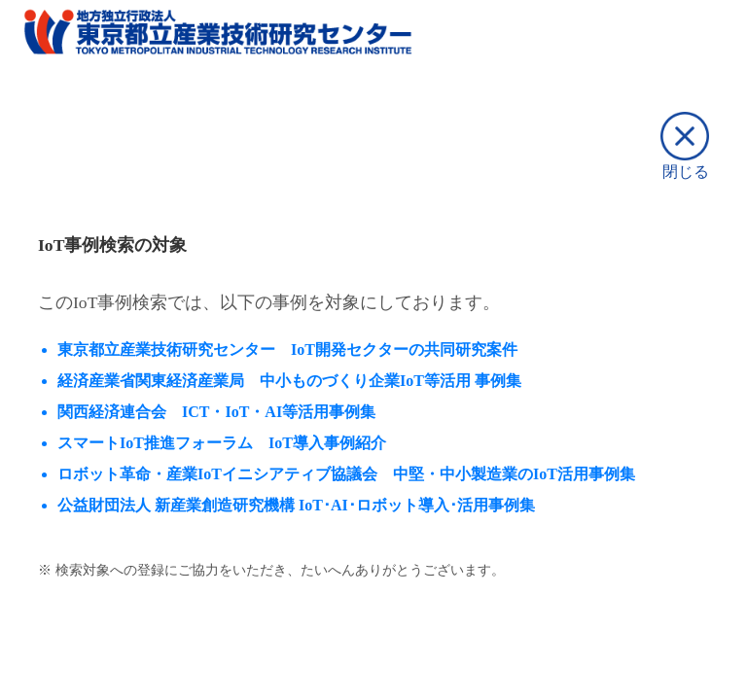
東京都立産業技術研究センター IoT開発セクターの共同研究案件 (287, 350)
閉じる (685, 146)
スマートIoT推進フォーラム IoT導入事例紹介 (222, 443)
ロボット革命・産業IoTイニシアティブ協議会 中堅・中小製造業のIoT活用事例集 (346, 474)
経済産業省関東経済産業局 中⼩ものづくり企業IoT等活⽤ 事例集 (289, 381)
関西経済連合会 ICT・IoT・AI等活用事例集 (216, 412)
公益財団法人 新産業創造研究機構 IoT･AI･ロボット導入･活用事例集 (296, 505)
